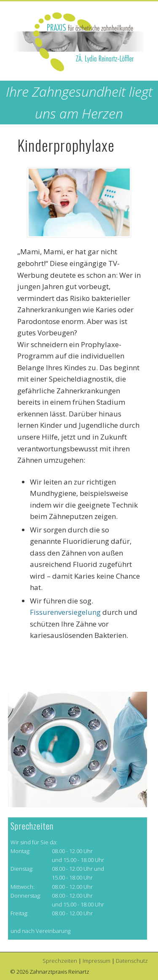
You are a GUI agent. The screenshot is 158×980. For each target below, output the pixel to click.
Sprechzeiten (60, 961)
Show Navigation (128, 75)
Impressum (96, 961)
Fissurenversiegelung (65, 612)
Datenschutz (132, 961)
